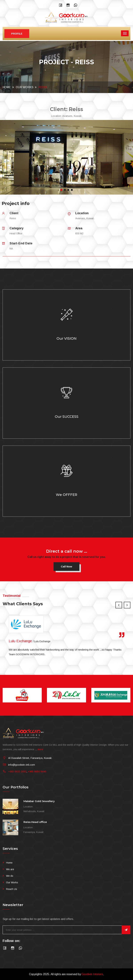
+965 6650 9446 (37, 771)
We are (10, 869)
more (41, 749)
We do (10, 876)
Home (7, 87)
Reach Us (12, 889)
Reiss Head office (35, 822)
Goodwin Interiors (92, 974)
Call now (66, 566)
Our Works (25, 87)
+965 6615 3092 (17, 771)
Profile (17, 34)
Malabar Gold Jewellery (39, 801)
